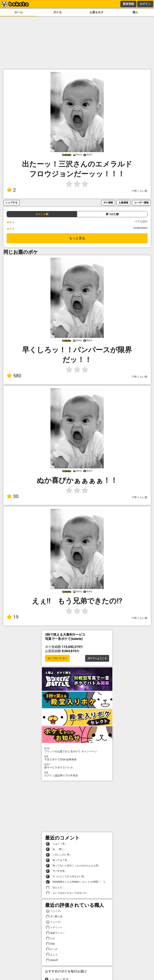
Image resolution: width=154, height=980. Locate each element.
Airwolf (52, 960)
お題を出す (97, 12)
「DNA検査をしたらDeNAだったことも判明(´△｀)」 (76, 882)
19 (13, 617)
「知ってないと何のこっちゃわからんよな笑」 (73, 866)
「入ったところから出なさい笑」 (66, 876)
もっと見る (77, 238)
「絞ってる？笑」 (58, 860)
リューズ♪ (53, 911)
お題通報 (124, 203)
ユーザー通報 (141, 203)
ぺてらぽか (141, 221)
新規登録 (128, 4)
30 (13, 496)
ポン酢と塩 (54, 917)
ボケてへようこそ (97, 658)
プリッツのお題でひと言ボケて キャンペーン (77, 750)
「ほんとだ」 (55, 888)
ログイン (145, 4)
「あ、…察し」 (56, 849)
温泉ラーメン (55, 933)
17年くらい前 (139, 191)
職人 (135, 12)
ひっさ (52, 949)
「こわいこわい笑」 (59, 855)
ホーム (19, 12)
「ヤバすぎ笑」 (56, 871)
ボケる (57, 12)
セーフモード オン (57, 658)
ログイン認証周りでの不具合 (77, 774)
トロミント (54, 927)
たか (50, 938)
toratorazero (140, 228)
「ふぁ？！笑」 (56, 844)
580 (14, 376)
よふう (52, 955)
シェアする (11, 203)
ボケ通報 (108, 203)
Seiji (50, 944)
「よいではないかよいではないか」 (67, 893)
